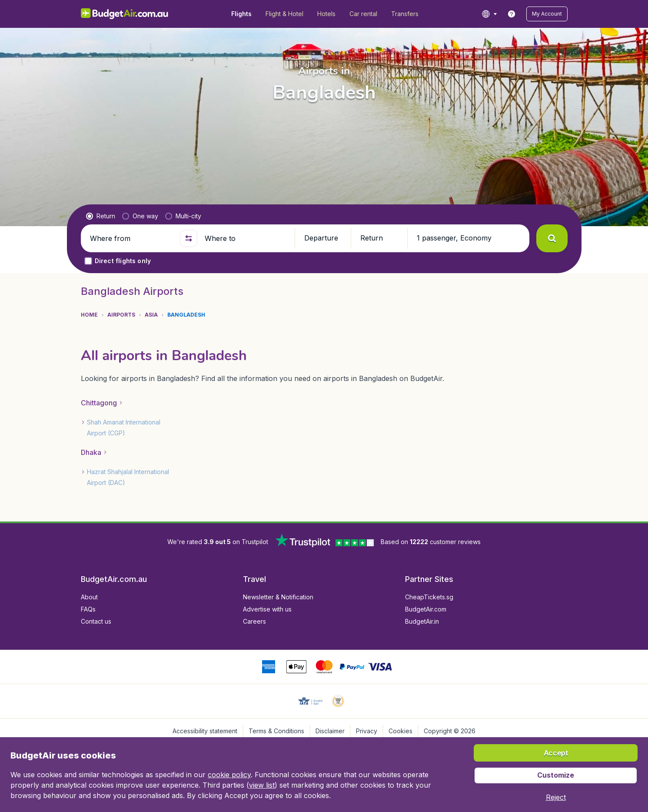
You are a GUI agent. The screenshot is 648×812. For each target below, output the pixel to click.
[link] (512, 14)
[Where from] (131, 238)
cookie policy (229, 775)
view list (262, 785)
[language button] (489, 14)
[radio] (101, 216)
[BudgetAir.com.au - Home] (125, 14)
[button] (547, 14)
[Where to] (246, 238)
